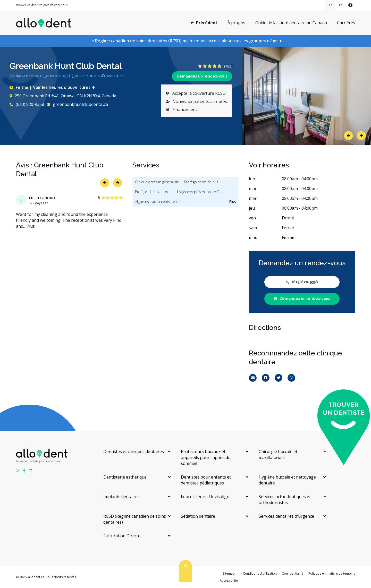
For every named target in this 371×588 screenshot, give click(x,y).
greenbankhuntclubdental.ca (77, 104)
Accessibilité (229, 580)
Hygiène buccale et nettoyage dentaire (287, 480)
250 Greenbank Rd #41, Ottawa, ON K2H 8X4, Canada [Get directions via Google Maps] (63, 96)
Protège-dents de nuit (201, 182)
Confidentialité (293, 573)
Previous (348, 136)
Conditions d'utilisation (260, 573)
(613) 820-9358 (27, 104)
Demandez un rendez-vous (202, 76)
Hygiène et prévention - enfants (201, 192)
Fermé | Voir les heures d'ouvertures (53, 87)
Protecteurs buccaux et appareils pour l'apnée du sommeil (206, 457)
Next (361, 136)
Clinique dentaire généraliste (157, 182)
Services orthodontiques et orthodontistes (285, 500)
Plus (31, 226)
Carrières (346, 23)
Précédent (204, 22)
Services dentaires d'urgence (286, 516)
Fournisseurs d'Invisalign (205, 497)
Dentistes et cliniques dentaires (134, 451)
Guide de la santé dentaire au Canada (291, 23)
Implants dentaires (121, 497)
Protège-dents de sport (153, 192)
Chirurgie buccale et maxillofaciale (278, 454)
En (341, 5)
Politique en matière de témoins (332, 573)
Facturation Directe (122, 536)
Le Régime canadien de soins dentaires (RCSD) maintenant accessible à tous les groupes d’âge (184, 41)
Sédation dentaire (198, 516)
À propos (236, 23)
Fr (330, 5)
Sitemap (229, 573)
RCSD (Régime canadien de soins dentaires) (135, 519)
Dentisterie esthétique (125, 477)
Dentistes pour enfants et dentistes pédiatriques (206, 480)
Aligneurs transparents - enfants (160, 202)
